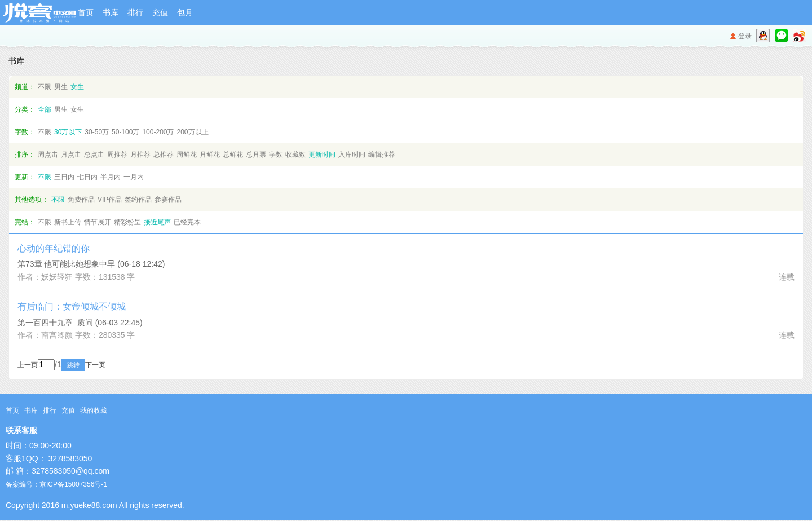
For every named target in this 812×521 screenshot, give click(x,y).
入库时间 (352, 154)
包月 (185, 12)
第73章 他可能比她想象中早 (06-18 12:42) (91, 264)
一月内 (134, 177)
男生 (61, 87)
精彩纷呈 (127, 222)
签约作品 (138, 200)
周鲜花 (187, 154)
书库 (111, 12)
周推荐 (117, 154)
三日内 (64, 177)
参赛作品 (168, 200)
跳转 (89, 366)
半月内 (111, 177)
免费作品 (81, 200)
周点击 (48, 154)
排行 (135, 12)
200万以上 (192, 132)
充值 (160, 12)
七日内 (87, 177)
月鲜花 (210, 154)
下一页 (111, 366)
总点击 (94, 154)
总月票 (256, 154)
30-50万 (97, 132)
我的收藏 (94, 412)
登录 (745, 36)
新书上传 (68, 222)
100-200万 (158, 132)
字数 (276, 154)
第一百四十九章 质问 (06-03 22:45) (80, 323)
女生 (77, 87)
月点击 (71, 154)
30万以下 (68, 132)
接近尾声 (157, 222)
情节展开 (98, 222)
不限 (45, 87)
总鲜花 (233, 154)
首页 (86, 12)
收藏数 (295, 154)
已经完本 (187, 222)
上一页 (28, 366)
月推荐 (140, 154)
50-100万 (125, 132)
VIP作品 (110, 200)
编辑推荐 (382, 154)
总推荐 (164, 154)
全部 (45, 109)
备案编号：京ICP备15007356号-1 (56, 485)
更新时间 (322, 154)
